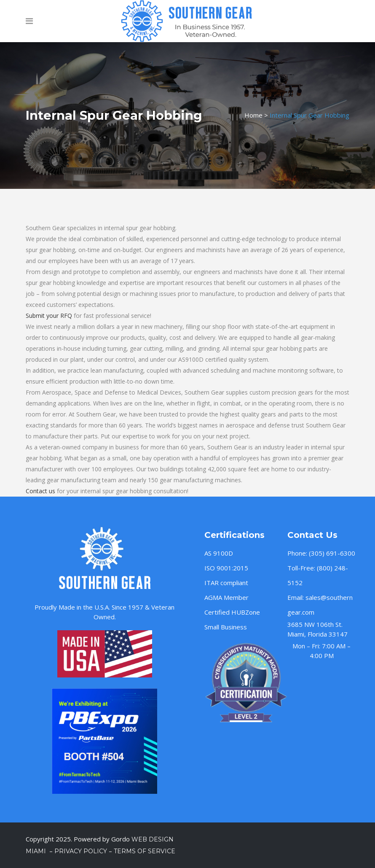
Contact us (40, 491)
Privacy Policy (81, 851)
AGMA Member (226, 597)
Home (253, 115)
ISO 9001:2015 (226, 568)
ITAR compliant (226, 583)
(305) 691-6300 (332, 553)
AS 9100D (219, 553)
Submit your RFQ (49, 316)
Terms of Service (145, 851)
